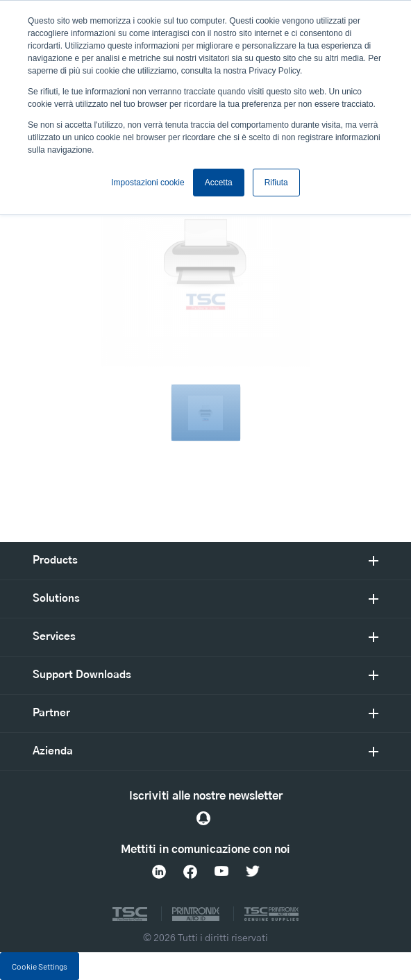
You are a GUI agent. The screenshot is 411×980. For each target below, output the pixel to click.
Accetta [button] (219, 183)
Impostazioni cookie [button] (148, 183)
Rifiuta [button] (276, 183)
